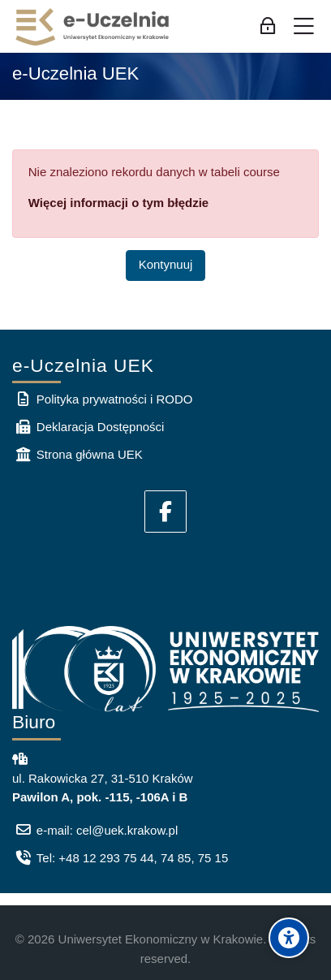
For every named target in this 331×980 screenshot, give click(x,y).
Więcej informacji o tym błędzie (118, 203)
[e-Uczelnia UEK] (93, 27)
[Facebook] (165, 512)
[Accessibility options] (289, 938)
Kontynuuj (166, 264)
